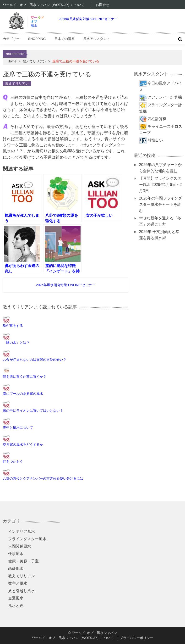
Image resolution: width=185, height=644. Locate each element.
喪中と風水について (18, 427)
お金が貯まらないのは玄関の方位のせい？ (35, 360)
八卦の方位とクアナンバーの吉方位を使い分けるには (43, 478)
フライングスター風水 (27, 539)
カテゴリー (11, 39)
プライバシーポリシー (136, 638)
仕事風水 (16, 554)
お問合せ (103, 5)
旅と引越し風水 (22, 591)
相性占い (155, 140)
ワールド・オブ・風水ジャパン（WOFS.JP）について (44, 5)
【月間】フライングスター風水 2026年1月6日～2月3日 (161, 185)
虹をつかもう (13, 461)
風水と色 (16, 606)
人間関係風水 (20, 546)
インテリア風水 (22, 531)
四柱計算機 (157, 119)
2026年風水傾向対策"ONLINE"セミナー (88, 19)
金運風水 (16, 598)
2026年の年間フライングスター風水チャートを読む (161, 204)
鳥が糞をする (13, 326)
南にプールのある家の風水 (23, 394)
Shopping (37, 39)
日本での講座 (65, 39)
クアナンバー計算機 (165, 97)
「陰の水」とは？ (16, 343)
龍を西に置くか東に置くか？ (25, 377)
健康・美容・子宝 (23, 561)
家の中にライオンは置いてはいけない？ (33, 411)
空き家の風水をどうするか (23, 444)
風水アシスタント (97, 39)
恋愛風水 (16, 569)
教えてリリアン (34, 61)
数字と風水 (18, 583)
